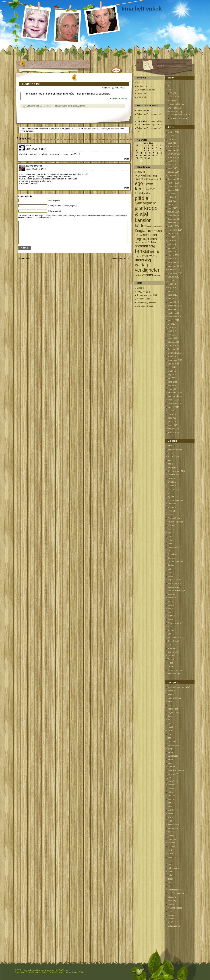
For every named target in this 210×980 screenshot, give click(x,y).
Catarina (171, 478)
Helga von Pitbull (175, 522)
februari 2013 (174, 299)
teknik (170, 879)
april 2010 (172, 422)
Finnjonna (172, 504)
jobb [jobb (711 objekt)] (139, 208)
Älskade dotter (174, 674)
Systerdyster (173, 652)
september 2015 (175, 186)
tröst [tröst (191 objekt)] (145, 256)
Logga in (140, 288)
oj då (170, 821)
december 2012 (175, 306)
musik (170, 814)
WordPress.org (143, 299)
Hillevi (170, 529)
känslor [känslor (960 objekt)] (143, 220)
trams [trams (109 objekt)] (138, 256)
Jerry (170, 540)
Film (170, 90)
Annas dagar (173, 457)
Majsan (171, 576)
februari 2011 (174, 385)
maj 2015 (172, 201)
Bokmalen (172, 101)
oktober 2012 (173, 313)
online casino (173, 825)
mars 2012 (172, 338)
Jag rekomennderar (176, 770)
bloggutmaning (174, 698)
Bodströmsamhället (176, 471)
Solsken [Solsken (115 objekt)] (153, 242)
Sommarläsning (177, 104)
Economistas (173, 489)
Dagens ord (173, 709)
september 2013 (175, 273)
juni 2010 (172, 414)
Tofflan (140, 110)
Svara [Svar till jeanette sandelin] (126, 188)
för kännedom (174, 745)
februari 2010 (174, 429)
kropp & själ (173, 781)
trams (170, 882)
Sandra (171, 630)
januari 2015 (173, 215)
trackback (115, 129)
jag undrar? (173, 774)
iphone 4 (171, 767)
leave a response (99, 129)
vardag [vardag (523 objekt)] (142, 265)
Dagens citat (31, 84)
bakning (171, 691)
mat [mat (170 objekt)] (151, 231)
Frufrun (171, 515)
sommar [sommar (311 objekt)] (142, 246)
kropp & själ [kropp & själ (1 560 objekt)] (146, 211)
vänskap (171, 915)
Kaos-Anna (173, 554)
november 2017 (175, 150)
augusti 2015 (173, 190)
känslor (171, 788)
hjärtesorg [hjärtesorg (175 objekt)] (142, 203)
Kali (169, 551)
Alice (170, 446)
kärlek (170, 792)
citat (37, 106)
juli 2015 (171, 194)
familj (170, 731)
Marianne (172, 594)
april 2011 (172, 378)
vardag (171, 904)
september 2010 (175, 403)
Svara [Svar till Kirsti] (126, 159)
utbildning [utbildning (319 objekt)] (143, 260)
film (169, 734)
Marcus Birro (173, 587)
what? (170, 922)
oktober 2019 (173, 147)
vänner (82, 106)
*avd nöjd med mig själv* (179, 687)
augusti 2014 (173, 233)
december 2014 (175, 219)
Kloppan (171, 565)
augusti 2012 (173, 320)
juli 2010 (171, 411)
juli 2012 (171, 324)
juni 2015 (172, 197)
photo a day (173, 828)
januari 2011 (173, 389)
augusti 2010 (173, 407)
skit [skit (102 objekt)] (149, 239)
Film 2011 (174, 93)
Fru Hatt (171, 511)
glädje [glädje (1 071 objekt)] (142, 198)
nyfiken (171, 817)
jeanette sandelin (34, 166)
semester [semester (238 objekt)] (150, 235)
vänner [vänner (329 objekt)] (148, 275)
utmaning (172, 900)
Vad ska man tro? (119, 259)
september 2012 (175, 317)
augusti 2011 (173, 364)
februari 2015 (174, 212)
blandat (171, 694)
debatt (170, 716)
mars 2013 (172, 295)
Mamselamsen (174, 583)
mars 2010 (172, 425)
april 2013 (172, 291)
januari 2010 (173, 432)
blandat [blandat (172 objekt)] (140, 172)
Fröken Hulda (174, 518)
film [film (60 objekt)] (148, 190)
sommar (171, 857)
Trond (170, 667)
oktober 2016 (173, 157)
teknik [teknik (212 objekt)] (155, 252)
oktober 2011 (173, 356)
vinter (170, 911)
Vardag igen (142, 86)
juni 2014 (172, 241)
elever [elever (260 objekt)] (148, 184)
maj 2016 (172, 161)
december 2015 (175, 179)
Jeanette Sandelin (118, 99)
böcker (171, 702)
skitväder (172, 846)
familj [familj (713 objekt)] (140, 189)
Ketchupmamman (176, 561)
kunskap (171, 785)
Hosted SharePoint (75, 972)
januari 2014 (173, 259)
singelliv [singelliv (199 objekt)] (141, 239)
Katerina (171, 558)
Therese (171, 659)
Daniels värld (173, 486)
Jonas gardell (174, 547)
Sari (169, 634)
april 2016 (172, 165)
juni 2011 (172, 371)
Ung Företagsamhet (177, 893)
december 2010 (175, 393)
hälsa (170, 763)
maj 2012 (172, 331)
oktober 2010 (173, 400)
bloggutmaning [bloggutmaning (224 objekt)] (146, 175)
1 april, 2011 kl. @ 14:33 (36, 169)
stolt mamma (173, 868)
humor (170, 759)
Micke (170, 601)
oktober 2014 (173, 226)
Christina (172, 482)
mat (169, 803)
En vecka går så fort (146, 90)
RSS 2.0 (74, 129)
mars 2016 (172, 168)
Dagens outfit (174, 712)
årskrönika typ (174, 926)
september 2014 (175, 230)
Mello (170, 806)
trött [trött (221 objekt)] (151, 256)
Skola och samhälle (176, 638)
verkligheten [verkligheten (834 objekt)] (148, 270)
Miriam (171, 605)
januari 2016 (173, 176)
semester (172, 839)
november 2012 (175, 309)
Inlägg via (143, 292)
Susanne (172, 648)
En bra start (24, 259)
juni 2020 (172, 139)
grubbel (171, 752)
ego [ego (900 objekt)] (139, 183)
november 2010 (175, 396)
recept (170, 832)
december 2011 (175, 349)
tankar (76, 106)
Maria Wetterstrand (176, 590)
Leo (169, 569)
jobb (170, 777)
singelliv (171, 843)
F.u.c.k (171, 727)
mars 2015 (172, 208)
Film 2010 (174, 97)
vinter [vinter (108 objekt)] (138, 275)
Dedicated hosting (57, 972)
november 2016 (175, 154)
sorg (170, 861)
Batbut (171, 464)
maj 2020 (172, 143)
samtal (171, 835)
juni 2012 (172, 328)
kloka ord (63, 106)
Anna (170, 453)
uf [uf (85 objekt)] (156, 256)
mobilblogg (172, 810)
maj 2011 (172, 374)
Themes (171, 656)
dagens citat (53, 106)
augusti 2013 (173, 277)
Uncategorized (174, 890)
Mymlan (171, 616)
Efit (169, 86)
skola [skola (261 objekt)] (156, 239)
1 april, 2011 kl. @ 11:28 (36, 149)
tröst (170, 886)
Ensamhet (141, 97)
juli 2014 (171, 237)
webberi (171, 919)
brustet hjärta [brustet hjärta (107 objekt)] (143, 179)
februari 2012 (174, 342)
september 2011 (175, 360)
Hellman (171, 525)
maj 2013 (172, 288)
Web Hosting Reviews (146, 302)
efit (169, 720)
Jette (170, 543)
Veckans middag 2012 (180, 115)
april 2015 (172, 204)
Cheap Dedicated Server (37, 972)
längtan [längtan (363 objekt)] (141, 231)
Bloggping (172, 467)
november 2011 (175, 353)
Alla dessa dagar (175, 449)
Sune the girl (173, 641)
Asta (170, 460)
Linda (170, 572)
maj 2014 (172, 244)
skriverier (172, 854)
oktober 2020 (173, 132)
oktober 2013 (173, 270)
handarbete (173, 756)
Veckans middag (175, 112)
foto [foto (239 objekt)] (153, 189)
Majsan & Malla (175, 580)
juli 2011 (171, 367)
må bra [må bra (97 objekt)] (139, 235)
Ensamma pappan (176, 500)
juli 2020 (171, 136)
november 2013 (175, 266)
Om (169, 83)
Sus (169, 645)
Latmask (171, 796)
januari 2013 (173, 302)
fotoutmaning (173, 741)
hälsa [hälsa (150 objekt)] (153, 203)
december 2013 (175, 262)
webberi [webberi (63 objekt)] (158, 275)
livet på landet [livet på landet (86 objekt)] (154, 226)
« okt (141, 161)
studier (171, 872)
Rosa (170, 627)
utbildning (172, 897)
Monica (171, 612)
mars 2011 (172, 382)
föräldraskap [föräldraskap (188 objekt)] (144, 193)
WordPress (63, 970)
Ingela (170, 533)
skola (70, 106)
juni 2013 (172, 284)
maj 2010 (172, 418)
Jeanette (171, 536)
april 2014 (172, 248)
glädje (170, 749)
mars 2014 (172, 251)
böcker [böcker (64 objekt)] (153, 179)
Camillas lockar (175, 475)
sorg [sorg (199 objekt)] (152, 246)
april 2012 (172, 335)
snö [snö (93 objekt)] (145, 243)
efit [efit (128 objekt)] (159, 179)
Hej (138, 83)
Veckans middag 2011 (180, 118)
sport (170, 864)
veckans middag (175, 908)
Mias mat (172, 598)
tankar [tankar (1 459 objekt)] (142, 251)
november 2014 (175, 222)
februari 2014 (174, 255)
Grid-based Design (145, 306)
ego (169, 723)
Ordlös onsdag (174, 108)
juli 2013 (171, 280)
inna (124, 88)
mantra (171, 799)
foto (169, 738)
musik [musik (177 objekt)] (158, 231)
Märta (170, 619)
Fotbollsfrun (173, 507)
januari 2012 (173, 346)
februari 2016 (174, 172)
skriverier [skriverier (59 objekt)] (139, 243)
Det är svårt (142, 93)
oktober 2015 (173, 183)
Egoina (171, 496)
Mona (170, 609)
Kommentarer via (147, 295)
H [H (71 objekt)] (150, 199)
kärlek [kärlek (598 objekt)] (141, 226)
